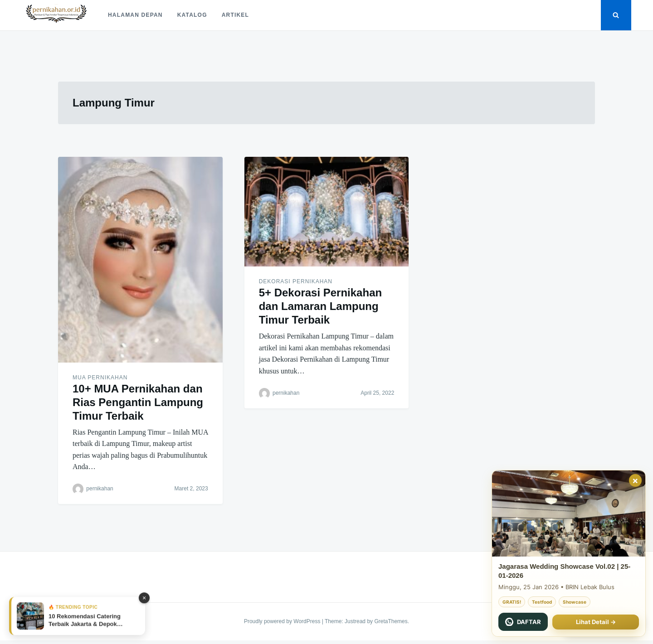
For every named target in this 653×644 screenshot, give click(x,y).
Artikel (235, 15)
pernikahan (100, 489)
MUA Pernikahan (100, 378)
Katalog (192, 15)
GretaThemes (391, 621)
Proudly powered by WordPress (283, 621)
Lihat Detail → (596, 622)
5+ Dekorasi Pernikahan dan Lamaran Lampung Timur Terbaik (320, 306)
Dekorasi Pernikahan (296, 281)
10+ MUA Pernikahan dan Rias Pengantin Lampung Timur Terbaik (138, 402)
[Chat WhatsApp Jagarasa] (523, 622)
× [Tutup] (635, 480)
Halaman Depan (135, 15)
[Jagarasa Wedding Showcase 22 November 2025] (569, 513)
